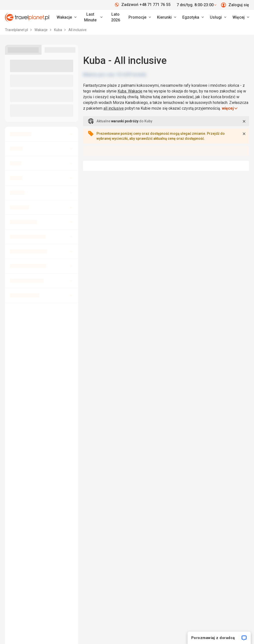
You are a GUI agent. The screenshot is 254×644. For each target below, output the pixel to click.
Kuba (58, 30)
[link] (93, 17)
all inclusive (114, 108)
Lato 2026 (116, 17)
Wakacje (41, 30)
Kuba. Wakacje (130, 91)
